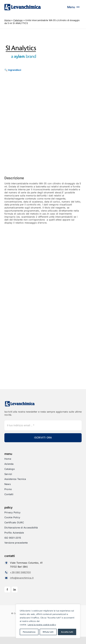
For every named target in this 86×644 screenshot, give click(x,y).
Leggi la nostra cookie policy (42, 625)
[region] (48, 621)
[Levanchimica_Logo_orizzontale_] (23, 5)
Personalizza (29, 632)
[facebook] (7, 589)
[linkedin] (15, 589)
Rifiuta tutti (48, 632)
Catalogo (18, 20)
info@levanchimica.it (22, 578)
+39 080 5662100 (20, 572)
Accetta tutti (67, 632)
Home (8, 20)
